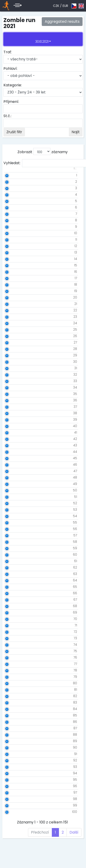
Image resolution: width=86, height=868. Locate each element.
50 (14, 490)
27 (14, 342)
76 (14, 657)
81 (14, 690)
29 (14, 355)
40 (14, 426)
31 (14, 368)
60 (14, 555)
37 (14, 407)
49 (14, 484)
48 (14, 477)
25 (14, 330)
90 (14, 747)
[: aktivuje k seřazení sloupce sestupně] (10, 171)
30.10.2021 (42, 41)
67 (14, 600)
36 (14, 400)
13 (14, 252)
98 (14, 799)
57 (14, 535)
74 (14, 645)
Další (74, 832)
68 (14, 606)
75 (14, 651)
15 (14, 265)
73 (14, 638)
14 (14, 259)
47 (14, 471)
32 (14, 375)
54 (14, 516)
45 (14, 458)
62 (14, 567)
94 (14, 773)
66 (14, 593)
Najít (76, 132)
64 (14, 580)
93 (14, 767)
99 (14, 805)
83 (14, 702)
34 (14, 387)
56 (14, 529)
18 (14, 285)
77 (14, 664)
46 (14, 465)
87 (14, 728)
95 (14, 780)
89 (14, 741)
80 (14, 683)
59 (14, 548)
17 (15, 278)
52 (14, 503)
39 (14, 420)
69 (14, 612)
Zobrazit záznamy (43, 151)
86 (14, 722)
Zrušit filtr (14, 132)
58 (14, 542)
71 (15, 625)
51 (14, 497)
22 (14, 310)
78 (14, 670)
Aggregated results (62, 21)
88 (14, 735)
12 (14, 246)
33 (14, 381)
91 (14, 754)
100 (13, 812)
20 (14, 297)
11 (15, 240)
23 (14, 317)
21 (14, 304)
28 (14, 349)
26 (14, 336)
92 (14, 760)
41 (14, 432)
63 (14, 574)
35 (14, 394)
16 (14, 272)
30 (14, 362)
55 (14, 522)
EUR (65, 6)
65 (14, 587)
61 (14, 561)
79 (14, 677)
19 (14, 291)
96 (14, 786)
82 (14, 696)
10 (14, 233)
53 (14, 510)
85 (14, 715)
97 (14, 792)
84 (14, 709)
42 (14, 439)
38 (14, 413)
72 (14, 632)
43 (14, 445)
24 (14, 323)
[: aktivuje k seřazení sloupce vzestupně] (22, 171)
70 (14, 619)
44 (14, 452)
